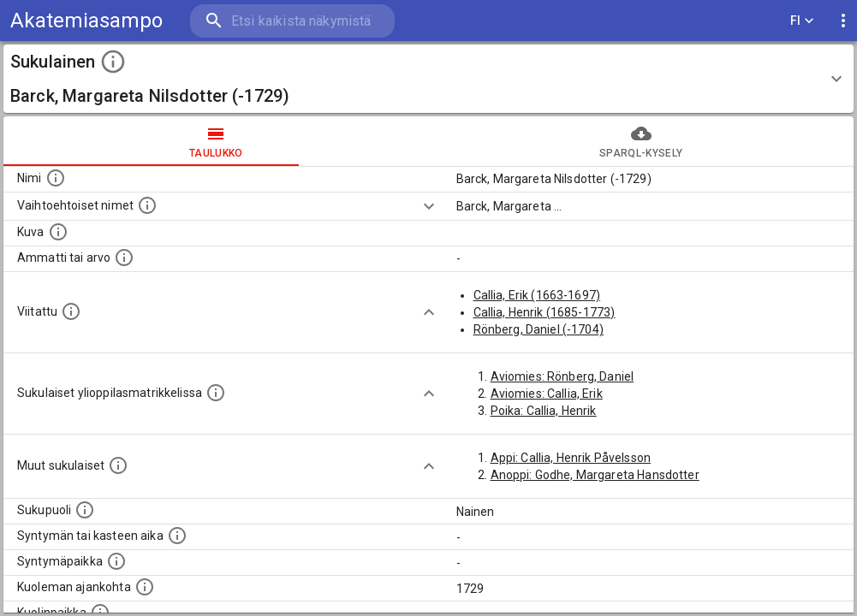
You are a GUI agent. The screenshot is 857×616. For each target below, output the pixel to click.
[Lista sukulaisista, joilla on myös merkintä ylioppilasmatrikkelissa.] (216, 393)
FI (802, 21)
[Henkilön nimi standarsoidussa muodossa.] (56, 178)
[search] (291, 21)
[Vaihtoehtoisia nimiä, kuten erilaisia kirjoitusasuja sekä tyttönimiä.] (147, 205)
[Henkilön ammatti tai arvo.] (124, 258)
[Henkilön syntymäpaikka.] (116, 561)
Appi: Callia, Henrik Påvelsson (571, 458)
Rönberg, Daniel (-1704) (539, 329)
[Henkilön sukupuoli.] (85, 510)
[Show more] (429, 206)
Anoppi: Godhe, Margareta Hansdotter (595, 475)
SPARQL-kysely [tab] (642, 141)
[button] (428, 79)
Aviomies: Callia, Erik (547, 394)
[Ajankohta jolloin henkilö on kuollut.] (145, 587)
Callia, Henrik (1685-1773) (545, 312)
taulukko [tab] (216, 141)
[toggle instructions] (113, 62)
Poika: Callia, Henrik (544, 411)
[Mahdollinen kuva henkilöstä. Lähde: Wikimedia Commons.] (58, 232)
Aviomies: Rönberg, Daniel (562, 376)
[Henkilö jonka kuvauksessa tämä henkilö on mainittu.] (71, 311)
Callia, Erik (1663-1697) (537, 295)
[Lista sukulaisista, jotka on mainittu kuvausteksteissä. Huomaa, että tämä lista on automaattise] (118, 465)
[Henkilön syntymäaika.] (177, 536)
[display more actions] (843, 21)
